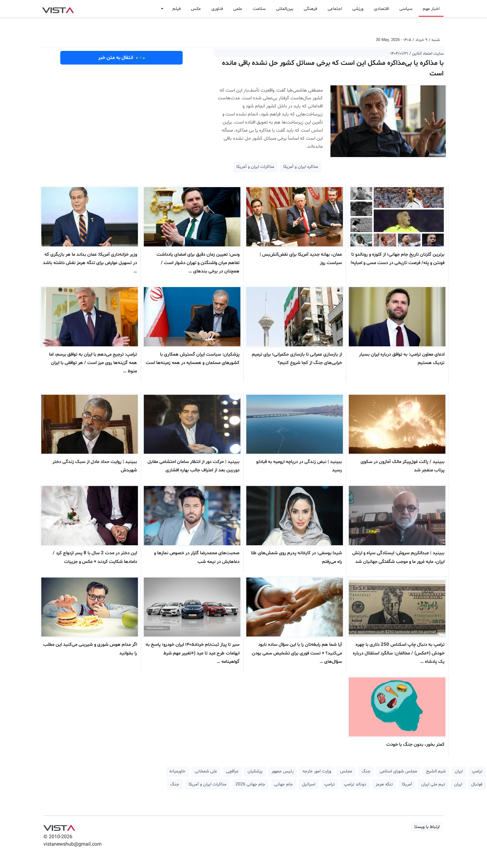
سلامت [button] (259, 9)
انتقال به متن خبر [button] (122, 58)
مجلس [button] (346, 771)
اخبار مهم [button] (431, 9)
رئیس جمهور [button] (282, 771)
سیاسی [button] (406, 9)
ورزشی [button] (358, 9)
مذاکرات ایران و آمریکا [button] (255, 167)
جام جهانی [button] (284, 784)
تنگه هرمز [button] (384, 784)
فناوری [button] (217, 9)
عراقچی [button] (232, 771)
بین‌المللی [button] (285, 9)
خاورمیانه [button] (177, 771)
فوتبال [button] (477, 784)
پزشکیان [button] (255, 771)
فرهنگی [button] (310, 9)
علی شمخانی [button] (206, 771)
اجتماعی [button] (335, 9)
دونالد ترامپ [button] (355, 784)
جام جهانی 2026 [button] (250, 784)
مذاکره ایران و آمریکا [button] (301, 167)
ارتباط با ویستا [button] (427, 827)
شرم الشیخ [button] (436, 771)
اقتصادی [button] (381, 9)
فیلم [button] (177, 9)
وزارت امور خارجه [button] (317, 771)
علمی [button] (238, 9)
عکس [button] (196, 9)
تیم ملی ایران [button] (433, 784)
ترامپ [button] (477, 771)
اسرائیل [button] (309, 784)
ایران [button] (459, 771)
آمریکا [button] (407, 784)
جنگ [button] (366, 771)
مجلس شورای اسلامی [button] (398, 771)
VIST (58, 9)
